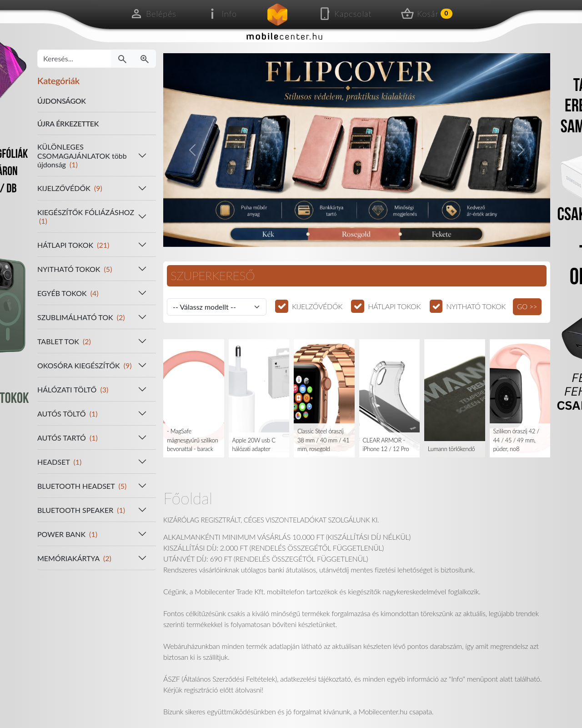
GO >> (527, 306)
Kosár (426, 14)
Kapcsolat (345, 14)
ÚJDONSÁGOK (62, 101)
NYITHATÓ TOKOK (476, 306)
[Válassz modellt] (217, 307)
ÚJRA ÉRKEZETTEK (68, 123)
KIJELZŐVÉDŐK (317, 306)
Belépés (153, 14)
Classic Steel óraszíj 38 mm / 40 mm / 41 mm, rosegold (323, 440)
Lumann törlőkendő (451, 449)
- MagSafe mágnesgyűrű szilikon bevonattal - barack (193, 440)
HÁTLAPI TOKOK (394, 306)
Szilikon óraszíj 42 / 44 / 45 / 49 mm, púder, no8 (516, 440)
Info (221, 14)
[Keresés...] (74, 59)
